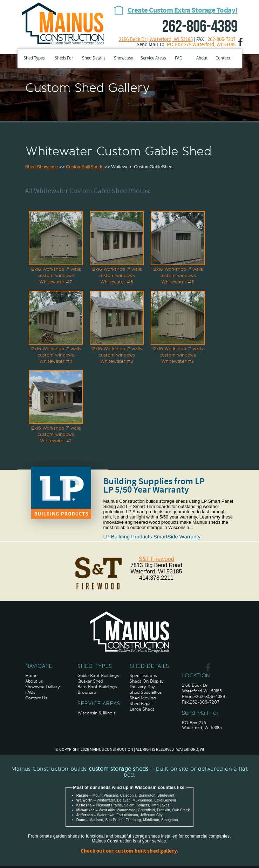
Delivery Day (142, 687)
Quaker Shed (90, 681)
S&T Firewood (156, 559)
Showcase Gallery (43, 687)
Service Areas (153, 58)
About (202, 58)
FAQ (179, 58)
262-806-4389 (200, 27)
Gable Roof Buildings (98, 676)
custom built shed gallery (146, 851)
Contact (223, 58)
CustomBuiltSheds (85, 167)
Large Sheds (142, 709)
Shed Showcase (42, 167)
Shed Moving (143, 698)
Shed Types (34, 58)
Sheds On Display (147, 681)
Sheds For (64, 58)
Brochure (87, 692)
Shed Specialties (146, 692)
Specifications (143, 676)
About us (34, 681)
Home (31, 676)
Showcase (123, 58)
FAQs (30, 692)
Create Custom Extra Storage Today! (183, 11)
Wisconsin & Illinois (96, 713)
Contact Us (36, 698)
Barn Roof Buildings (97, 687)
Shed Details (94, 58)
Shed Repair (141, 704)
